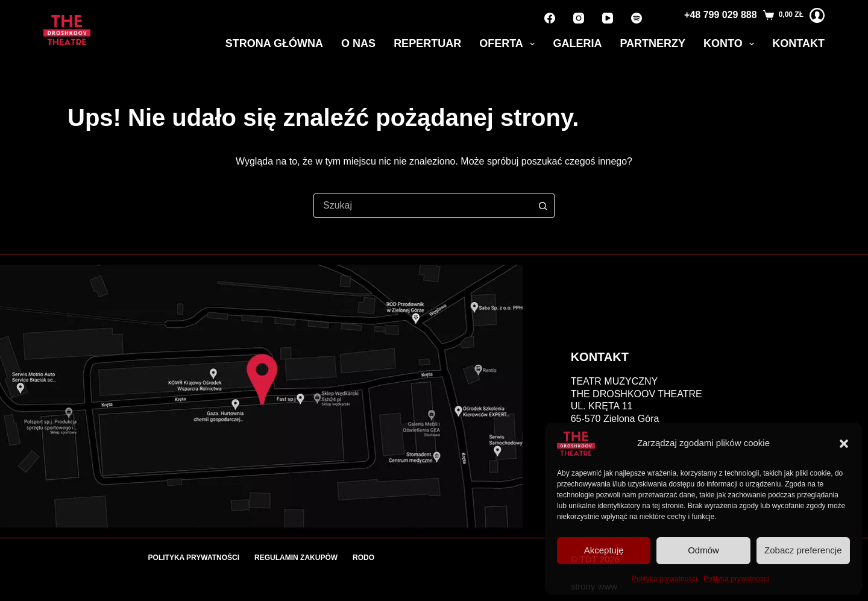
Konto (731, 44)
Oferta (509, 44)
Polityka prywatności (665, 579)
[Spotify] (637, 18)
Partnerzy (653, 43)
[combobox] (423, 206)
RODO (363, 558)
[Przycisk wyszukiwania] (542, 206)
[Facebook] (550, 18)
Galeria (577, 43)
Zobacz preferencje (803, 550)
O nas (358, 43)
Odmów (703, 550)
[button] (844, 444)
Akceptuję (604, 550)
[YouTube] (608, 18)
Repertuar (427, 43)
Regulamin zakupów (296, 558)
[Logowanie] (817, 15)
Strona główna (274, 43)
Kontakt (798, 43)
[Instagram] (579, 18)
